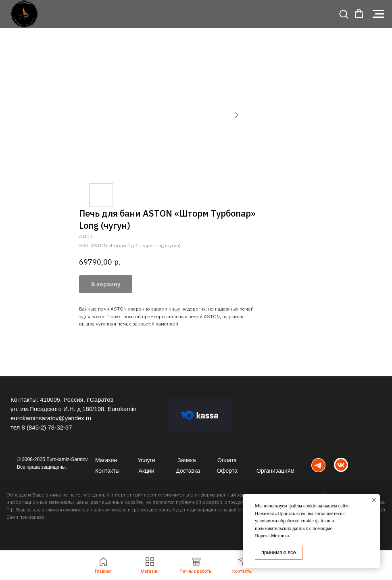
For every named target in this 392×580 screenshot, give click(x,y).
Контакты (107, 471)
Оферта (227, 471)
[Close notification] (374, 500)
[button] (344, 14)
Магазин (106, 460)
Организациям (275, 471)
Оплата (227, 460)
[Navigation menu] (378, 14)
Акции (146, 471)
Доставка (188, 471)
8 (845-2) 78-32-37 (47, 427)
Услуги (146, 460)
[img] (318, 465)
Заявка (187, 460)
